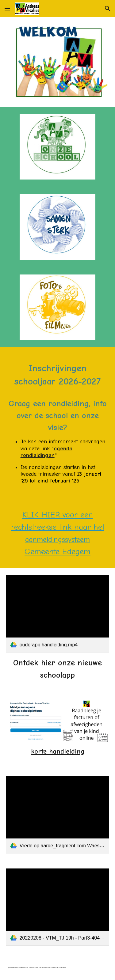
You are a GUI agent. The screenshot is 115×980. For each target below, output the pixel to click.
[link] (58, 614)
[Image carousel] (58, 62)
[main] (58, 423)
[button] (7, 8)
